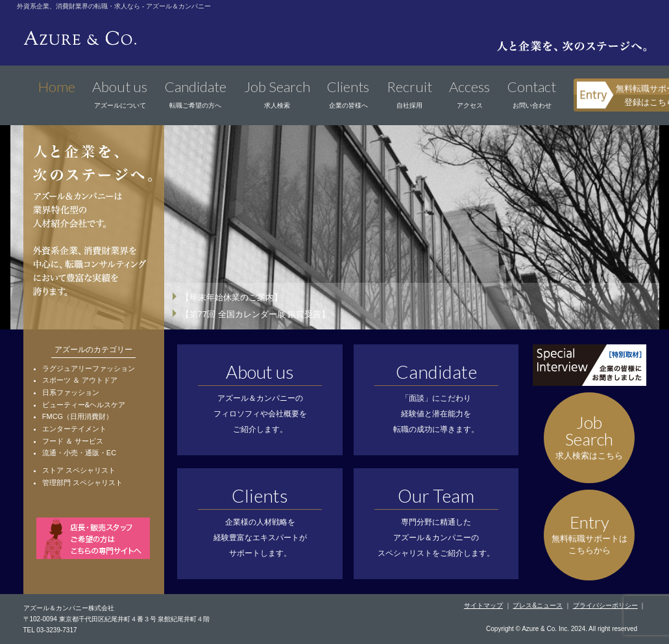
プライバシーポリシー (605, 605)
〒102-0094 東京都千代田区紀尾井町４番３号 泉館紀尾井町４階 (117, 619)
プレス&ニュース (538, 605)
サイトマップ (483, 605)
